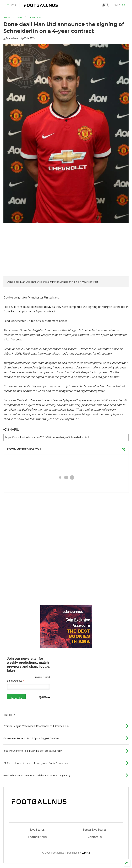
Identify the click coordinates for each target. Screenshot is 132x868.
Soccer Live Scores (95, 830)
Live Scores (37, 830)
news (20, 17)
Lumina (86, 853)
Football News (37, 837)
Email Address (16, 681)
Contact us (95, 837)
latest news (35, 17)
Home (7, 17)
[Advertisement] (32, 251)
